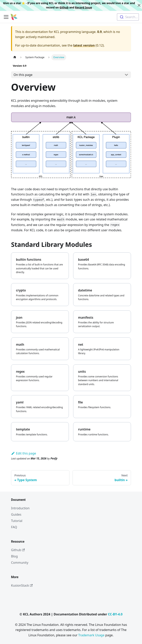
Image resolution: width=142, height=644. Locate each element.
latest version (84, 45)
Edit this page (24, 453)
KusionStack (22, 585)
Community (20, 563)
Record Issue (83, 7)
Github (64, 7)
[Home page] (15, 57)
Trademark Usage (91, 635)
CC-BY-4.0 (115, 614)
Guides (16, 514)
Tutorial (17, 521)
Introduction (20, 508)
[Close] (139, 5)
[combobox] (128, 17)
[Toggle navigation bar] (6, 17)
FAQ (14, 527)
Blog (14, 556)
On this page (23, 75)
